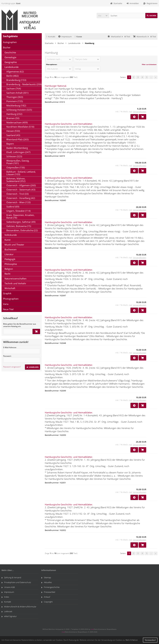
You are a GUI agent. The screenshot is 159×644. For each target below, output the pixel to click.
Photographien (11, 299)
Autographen (10, 42)
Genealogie (10, 57)
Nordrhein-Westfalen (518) (20, 127)
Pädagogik (10, 259)
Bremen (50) (13, 118)
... (151, 77)
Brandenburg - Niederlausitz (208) (24, 84)
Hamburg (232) (14, 114)
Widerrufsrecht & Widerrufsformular (19, 607)
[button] (103, 16)
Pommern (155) (15, 101)
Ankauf (46, 597)
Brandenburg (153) (16, 80)
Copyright (47, 602)
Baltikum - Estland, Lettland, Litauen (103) (21, 173)
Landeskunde (12, 67)
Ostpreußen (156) (16, 167)
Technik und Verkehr (15, 283)
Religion (9, 269)
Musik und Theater (14, 245)
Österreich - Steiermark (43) (21, 190)
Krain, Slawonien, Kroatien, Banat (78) (20, 216)
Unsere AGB (8, 587)
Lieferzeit (7, 611)
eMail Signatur (9, 616)
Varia (6, 304)
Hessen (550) (13, 131)
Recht (7, 274)
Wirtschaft (10, 288)
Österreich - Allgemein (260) (21, 185)
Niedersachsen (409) (17, 122)
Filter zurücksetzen (149, 64)
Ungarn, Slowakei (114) (18, 211)
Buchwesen (11, 249)
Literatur (9, 254)
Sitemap (46, 577)
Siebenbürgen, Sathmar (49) (21, 222)
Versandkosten (140, 112)
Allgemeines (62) (15, 72)
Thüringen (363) (15, 97)
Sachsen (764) (14, 88)
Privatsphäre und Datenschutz (16, 582)
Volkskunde (11, 235)
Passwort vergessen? (12, 367)
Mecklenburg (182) (16, 105)
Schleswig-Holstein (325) (19, 110)
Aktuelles (47, 582)
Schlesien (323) (14, 156)
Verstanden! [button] (150, 640)
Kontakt (51, 37)
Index (5, 597)
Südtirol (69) (13, 207)
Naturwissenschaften (15, 279)
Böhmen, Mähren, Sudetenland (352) (16, 180)
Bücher (7, 47)
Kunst (8, 240)
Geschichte (10, 52)
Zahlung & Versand (11, 577)
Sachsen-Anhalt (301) (17, 93)
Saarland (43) (13, 135)
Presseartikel (48, 592)
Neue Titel (8, 309)
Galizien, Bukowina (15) (19, 226)
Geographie (11, 62)
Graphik (7, 293)
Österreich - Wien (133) (18, 202)
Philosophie (11, 264)
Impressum (65, 37)
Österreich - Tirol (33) (17, 194)
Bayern (10, 144)
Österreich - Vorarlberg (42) (21, 198)
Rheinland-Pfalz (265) (17, 139)
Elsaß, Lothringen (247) (18, 152)
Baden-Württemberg (17, 148)
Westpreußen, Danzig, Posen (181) (18, 162)
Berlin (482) (12, 76)
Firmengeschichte (50, 587)
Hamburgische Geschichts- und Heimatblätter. (69, 124)
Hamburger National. (56, 86)
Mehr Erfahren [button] (132, 640)
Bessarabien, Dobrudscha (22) (22, 230)
